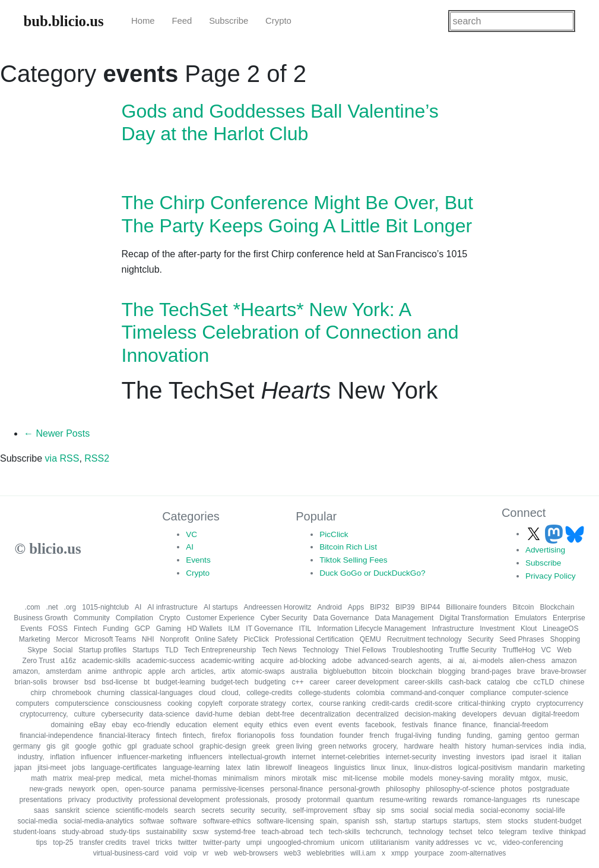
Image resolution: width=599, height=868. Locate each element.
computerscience (82, 703)
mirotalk (304, 778)
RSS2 (97, 458)
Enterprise (569, 618)
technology (426, 832)
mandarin (533, 768)
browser (66, 682)
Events (198, 560)
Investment (497, 629)
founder (352, 736)
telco (485, 832)
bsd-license (120, 682)
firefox (222, 736)
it (555, 757)
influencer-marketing (150, 757)
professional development (179, 800)
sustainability (167, 832)
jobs (78, 768)
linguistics (350, 768)
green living (294, 746)
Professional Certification (314, 639)
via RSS (62, 458)
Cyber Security (284, 618)
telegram (513, 832)
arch (178, 671)
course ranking (343, 703)
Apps (356, 607)
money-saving (461, 778)
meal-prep (94, 778)
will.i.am (363, 853)
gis (51, 746)
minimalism (240, 778)
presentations (41, 800)
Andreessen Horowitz (277, 607)
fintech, (194, 736)
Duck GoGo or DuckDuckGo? (372, 573)
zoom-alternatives (478, 853)
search (185, 810)
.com (33, 607)
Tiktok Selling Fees (353, 560)
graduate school (168, 746)
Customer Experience (220, 618)
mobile (393, 778)
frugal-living (413, 736)
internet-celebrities (350, 757)
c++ (298, 682)
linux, (400, 768)
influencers (205, 757)
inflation (63, 757)
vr (205, 853)
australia (304, 671)
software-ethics (227, 821)
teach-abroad (282, 832)
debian (249, 714)
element (225, 725)
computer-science (541, 693)
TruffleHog (519, 650)
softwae (152, 821)
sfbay (362, 810)
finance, (475, 725)
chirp (39, 693)
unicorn (352, 842)
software (183, 821)
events (349, 725)
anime (97, 671)
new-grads (46, 789)
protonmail (324, 800)
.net (52, 607)
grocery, (385, 746)
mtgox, (531, 778)
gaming (510, 736)
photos (511, 789)
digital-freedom (555, 714)
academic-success (166, 661)
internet (303, 757)
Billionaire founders (476, 607)
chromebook (72, 693)
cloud (207, 693)
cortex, (303, 703)
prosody (288, 800)
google (85, 746)
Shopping (565, 639)
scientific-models (142, 810)
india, (578, 746)
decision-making (430, 714)
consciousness (138, 703)
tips (42, 842)
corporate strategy (257, 703)
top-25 (63, 842)
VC (191, 534)
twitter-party (222, 842)
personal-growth (354, 789)
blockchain (416, 671)
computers (33, 703)
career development (367, 682)
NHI (148, 639)
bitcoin (383, 671)
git (66, 746)
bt (147, 682)
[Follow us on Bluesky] (575, 534)
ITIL (305, 629)
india (555, 746)
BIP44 (431, 607)
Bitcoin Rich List (348, 547)
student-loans (34, 832)
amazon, (26, 671)
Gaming (169, 629)
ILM (234, 629)
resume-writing (403, 800)
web (221, 853)
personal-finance (297, 789)
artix (228, 671)
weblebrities (326, 853)
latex (233, 768)
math (39, 778)
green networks (343, 746)
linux (378, 768)
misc (330, 778)
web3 (292, 853)
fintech (167, 736)
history (475, 746)
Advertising (545, 550)
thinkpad (572, 832)
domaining (67, 725)
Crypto (278, 21)
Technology (321, 650)
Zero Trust (39, 661)
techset (461, 832)
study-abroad (83, 832)
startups (435, 821)
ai (450, 661)
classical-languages (162, 693)
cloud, (231, 693)
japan (23, 768)
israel (539, 757)
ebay (119, 725)
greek (261, 746)
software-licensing (285, 821)
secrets (213, 810)
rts (536, 800)
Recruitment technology (424, 639)
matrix (63, 778)
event (324, 725)
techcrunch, (385, 832)
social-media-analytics (99, 821)
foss (287, 736)
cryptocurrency (560, 703)
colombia (370, 693)
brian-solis (31, 682)
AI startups (221, 607)
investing (456, 757)
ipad (517, 757)
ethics (278, 725)
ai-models (488, 661)
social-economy (505, 810)
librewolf (279, 768)
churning (111, 693)
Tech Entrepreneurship (220, 650)
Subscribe (229, 21)
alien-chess (527, 661)
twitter (188, 842)
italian (572, 757)
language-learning (191, 768)
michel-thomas (194, 778)
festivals (415, 725)
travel (141, 842)
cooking (180, 703)
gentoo (538, 736)
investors (490, 757)
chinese (572, 682)
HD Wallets (205, 629)
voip (190, 853)
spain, (329, 821)
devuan (514, 714)
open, (110, 789)
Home (143, 21)
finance (446, 725)
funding (449, 736)
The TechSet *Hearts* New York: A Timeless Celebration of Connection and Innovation (290, 332)
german (567, 736)
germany (27, 746)
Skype (37, 650)
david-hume (214, 714)
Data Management (405, 618)
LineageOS (560, 629)
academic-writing (227, 661)
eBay (98, 725)
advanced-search (385, 661)
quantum (360, 800)
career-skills (424, 682)
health (450, 746)
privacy (80, 800)
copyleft (210, 703)
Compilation (134, 618)
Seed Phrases (522, 639)
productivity (115, 800)
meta (156, 778)
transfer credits (102, 842)
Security (481, 639)
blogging (451, 671)
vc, (492, 842)
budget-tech (229, 682)
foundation (316, 736)
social (419, 810)
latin (253, 768)
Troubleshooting (418, 650)
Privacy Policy (551, 576)
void (171, 853)
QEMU (370, 639)
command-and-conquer (427, 693)
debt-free (280, 714)
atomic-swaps (263, 671)
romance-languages (495, 800)
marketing (569, 768)
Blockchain (557, 607)
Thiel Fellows (366, 650)
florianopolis (256, 736)
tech (316, 832)
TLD (172, 650)
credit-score (434, 703)
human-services (517, 746)
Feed (182, 21)
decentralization (325, 714)
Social (63, 650)
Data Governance (341, 618)
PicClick (334, 534)
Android (329, 607)
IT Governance (269, 629)
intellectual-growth (257, 757)
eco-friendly (151, 725)
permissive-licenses (233, 789)
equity (253, 725)
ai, (463, 661)
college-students (324, 693)
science (98, 810)
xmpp (400, 853)
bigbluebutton (345, 671)
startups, (467, 821)
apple (156, 671)
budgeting (270, 682)
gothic (112, 746)
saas (41, 810)
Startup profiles (102, 650)
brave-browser (564, 671)
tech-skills (345, 832)
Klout (529, 629)
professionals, (248, 800)
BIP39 (405, 607)
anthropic (127, 671)
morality (502, 778)
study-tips (124, 832)
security (243, 810)
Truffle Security (473, 650)
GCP (142, 629)
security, (274, 810)
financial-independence (56, 736)
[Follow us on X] (535, 534)
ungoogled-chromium (301, 842)
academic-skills (106, 661)
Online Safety (216, 639)
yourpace (429, 853)
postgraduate (549, 789)
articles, (203, 671)
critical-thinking (482, 703)
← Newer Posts (57, 433)
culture (84, 714)
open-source (145, 789)
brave (526, 671)
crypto (521, 703)
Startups (146, 650)
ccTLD (543, 682)
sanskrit (67, 810)
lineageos (313, 768)
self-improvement (320, 810)
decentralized (377, 714)
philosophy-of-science (460, 789)
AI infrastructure (172, 607)
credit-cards (390, 703)
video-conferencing (533, 842)
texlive (543, 832)
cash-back (465, 682)
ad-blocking (308, 661)
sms (398, 810)
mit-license (360, 778)
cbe (522, 682)
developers (479, 714)
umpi (254, 842)
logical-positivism (485, 768)
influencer (96, 757)
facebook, (381, 725)
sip (381, 810)
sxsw (200, 832)
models (422, 778)
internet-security (411, 757)
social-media (38, 821)
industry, (31, 757)
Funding (115, 629)
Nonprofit (175, 639)
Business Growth (41, 618)
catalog (498, 682)
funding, (479, 736)
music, (558, 778)
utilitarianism (390, 842)
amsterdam (64, 671)
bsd (90, 682)
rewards (445, 800)
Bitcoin (523, 607)
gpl (132, 746)
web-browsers (256, 853)
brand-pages (491, 671)
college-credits (269, 693)
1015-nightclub (105, 607)
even (302, 725)
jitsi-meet (52, 768)
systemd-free (235, 832)
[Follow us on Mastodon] (555, 534)
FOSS (58, 629)
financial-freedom (521, 725)
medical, (130, 778)
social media (454, 810)
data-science (169, 714)
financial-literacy (125, 736)
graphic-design (223, 746)
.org (70, 607)
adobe (342, 661)
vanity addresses (442, 842)
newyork (82, 789)
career (320, 682)
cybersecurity (123, 714)
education (191, 725)
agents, (430, 661)
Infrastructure (453, 629)
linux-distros (433, 768)
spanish (357, 821)
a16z (68, 661)
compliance (488, 693)
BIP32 (380, 607)
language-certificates (124, 768)
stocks (518, 821)
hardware (419, 746)
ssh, (382, 821)
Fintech (85, 629)
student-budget (557, 821)
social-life (550, 810)
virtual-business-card (126, 853)
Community (92, 618)
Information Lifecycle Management (371, 629)
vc (478, 842)
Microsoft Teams (110, 639)
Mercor (67, 639)
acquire (272, 661)
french (379, 736)
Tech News (279, 650)
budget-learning (180, 682)
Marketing (35, 639)
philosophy (403, 789)
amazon (564, 661)
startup (405, 821)
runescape (563, 800)
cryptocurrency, (44, 714)
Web (564, 650)
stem (494, 821)
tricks (164, 842)
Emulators (531, 618)
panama (183, 789)
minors (275, 778)
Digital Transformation (474, 618)
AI (190, 547)
